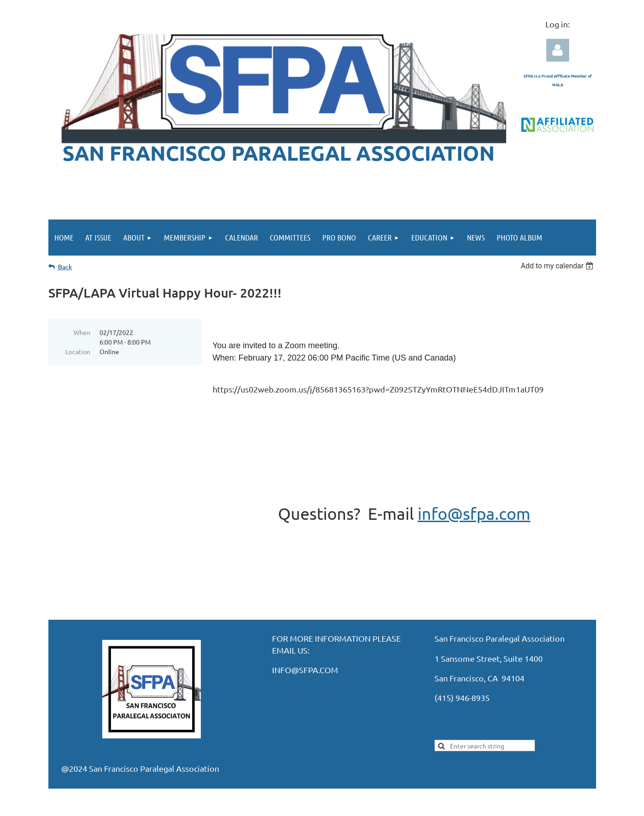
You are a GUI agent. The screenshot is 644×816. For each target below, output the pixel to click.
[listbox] (558, 266)
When (82, 332)
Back (65, 267)
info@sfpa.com (474, 513)
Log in (558, 50)
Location (78, 351)
